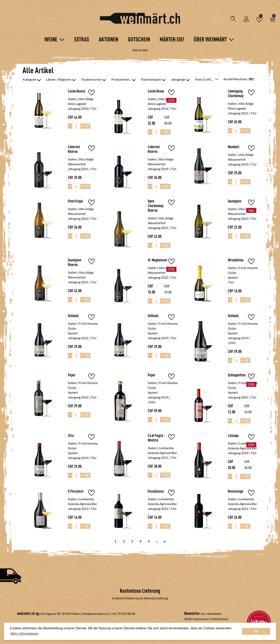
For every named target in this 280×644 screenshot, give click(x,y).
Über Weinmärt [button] (214, 39)
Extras (82, 39)
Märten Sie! (172, 39)
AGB (188, 619)
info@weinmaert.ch (95, 614)
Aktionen (108, 39)
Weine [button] (54, 39)
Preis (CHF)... (207, 79)
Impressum (201, 619)
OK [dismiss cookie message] (256, 631)
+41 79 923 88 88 (123, 614)
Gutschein (139, 39)
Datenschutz (220, 619)
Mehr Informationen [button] (24, 634)
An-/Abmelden (212, 614)
